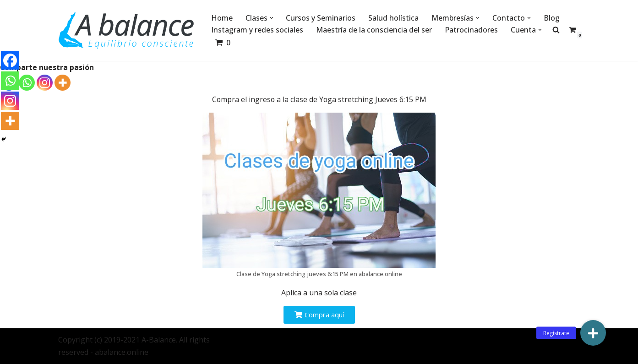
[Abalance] (127, 31)
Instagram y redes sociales (257, 30)
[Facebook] (10, 60)
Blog (552, 18)
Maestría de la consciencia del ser (374, 30)
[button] (272, 18)
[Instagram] (45, 83)
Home (222, 18)
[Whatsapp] (27, 83)
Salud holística (394, 18)
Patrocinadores (471, 30)
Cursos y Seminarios (321, 18)
